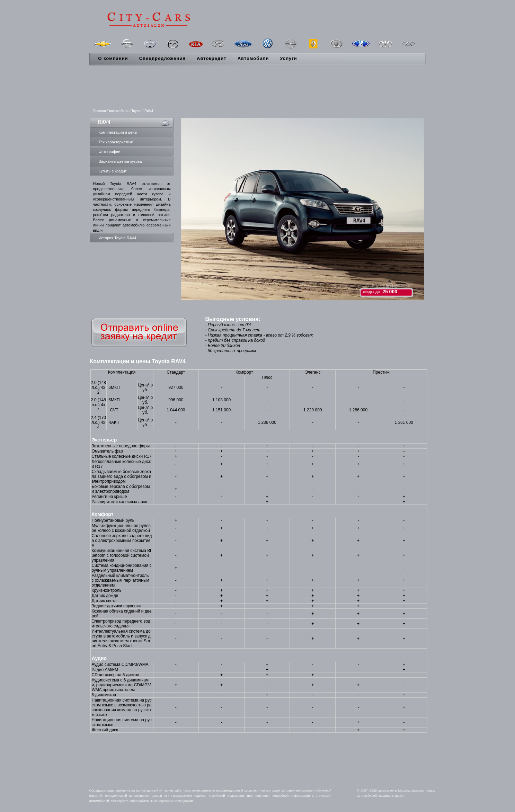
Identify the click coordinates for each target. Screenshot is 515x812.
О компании (113, 58)
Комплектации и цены (118, 132)
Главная (99, 111)
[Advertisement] (258, 88)
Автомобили (253, 58)
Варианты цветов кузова (120, 161)
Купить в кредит (113, 171)
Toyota (136, 111)
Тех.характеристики (116, 142)
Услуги (288, 58)
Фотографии (110, 152)
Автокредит (212, 58)
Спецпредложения (162, 58)
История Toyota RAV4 (118, 238)
